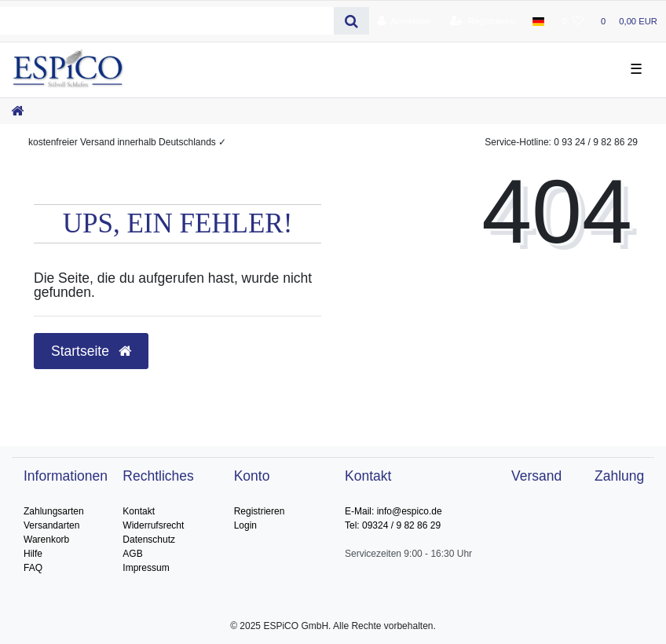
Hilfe (33, 554)
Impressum (146, 568)
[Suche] (351, 21)
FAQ (33, 568)
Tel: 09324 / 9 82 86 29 (393, 525)
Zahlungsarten (54, 511)
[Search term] (167, 21)
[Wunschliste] (573, 21)
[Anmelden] (404, 21)
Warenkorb (46, 540)
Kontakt (139, 511)
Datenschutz (149, 540)
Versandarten (51, 525)
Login (245, 525)
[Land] (538, 21)
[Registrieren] (483, 21)
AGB (132, 554)
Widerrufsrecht (153, 525)
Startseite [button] (91, 351)
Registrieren (260, 511)
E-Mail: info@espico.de (393, 511)
